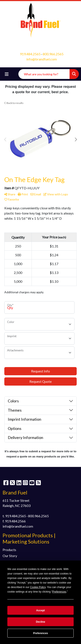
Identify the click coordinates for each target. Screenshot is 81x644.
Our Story (10, 556)
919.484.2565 (30, 54)
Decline (40, 622)
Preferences (40, 633)
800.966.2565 (53, 54)
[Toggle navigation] (7, 74)
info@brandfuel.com (42, 59)
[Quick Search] (44, 74)
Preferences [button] (59, 592)
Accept (40, 610)
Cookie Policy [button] (38, 587)
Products (9, 550)
